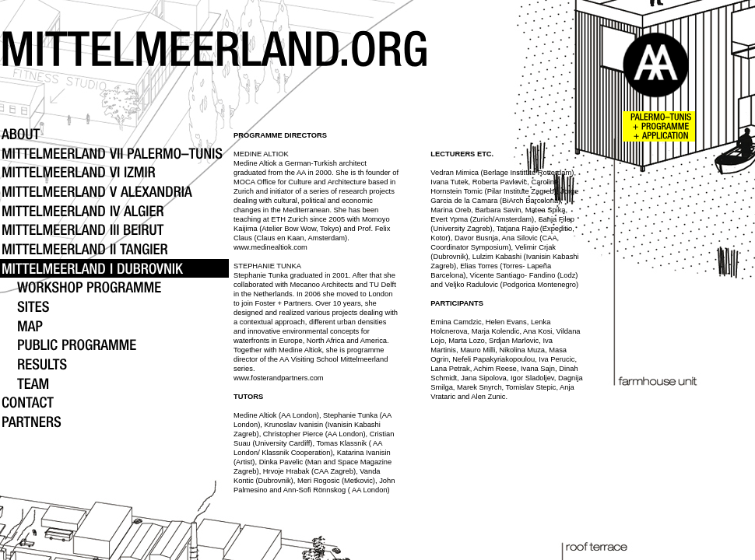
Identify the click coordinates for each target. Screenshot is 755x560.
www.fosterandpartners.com (279, 378)
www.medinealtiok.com (270, 247)
